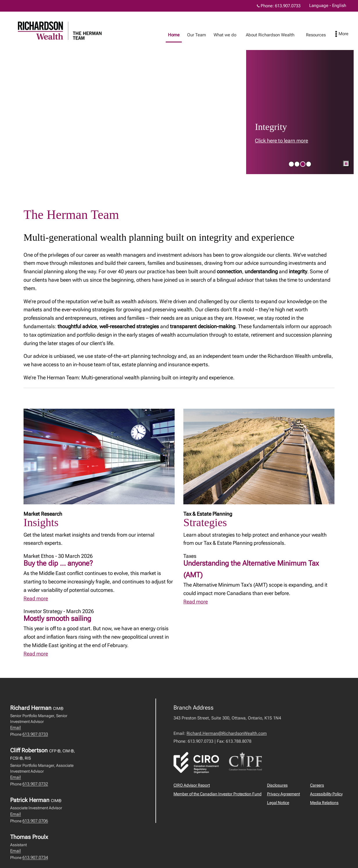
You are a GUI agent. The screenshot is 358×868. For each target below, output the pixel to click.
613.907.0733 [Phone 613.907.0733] (288, 6)
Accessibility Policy (326, 794)
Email (16, 728)
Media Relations (324, 803)
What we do (208, 35)
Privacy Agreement (283, 794)
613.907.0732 (35, 784)
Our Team (179, 35)
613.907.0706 (35, 821)
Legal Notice (278, 803)
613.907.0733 (35, 734)
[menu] (348, 34)
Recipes (326, 35)
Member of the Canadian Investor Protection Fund (218, 794)
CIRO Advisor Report (192, 785)
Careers (317, 785)
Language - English (328, 6)
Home (157, 35)
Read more (36, 598)
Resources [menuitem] (299, 35)
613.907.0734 (35, 858)
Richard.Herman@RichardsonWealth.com (227, 733)
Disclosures (277, 785)
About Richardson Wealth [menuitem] (253, 35)
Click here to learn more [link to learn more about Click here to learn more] (281, 141)
